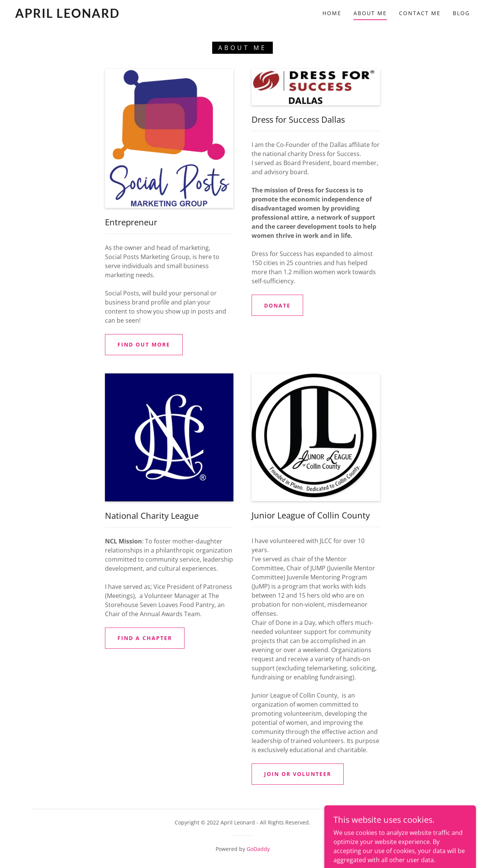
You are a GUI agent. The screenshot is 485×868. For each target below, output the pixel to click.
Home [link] (332, 13)
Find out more (144, 344)
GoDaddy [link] (258, 849)
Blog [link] (461, 13)
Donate (277, 305)
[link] (77, 16)
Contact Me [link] (420, 13)
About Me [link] (370, 13)
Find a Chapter (145, 638)
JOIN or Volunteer (298, 774)
